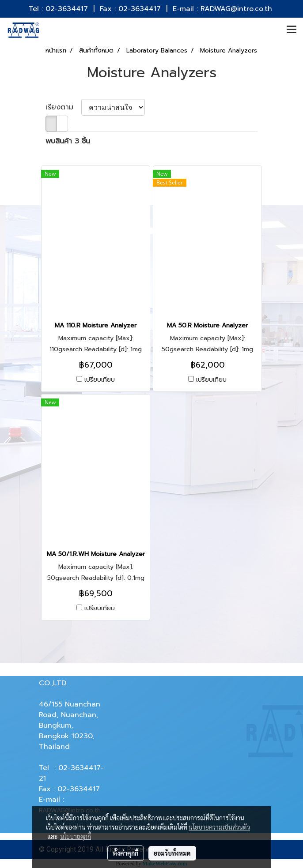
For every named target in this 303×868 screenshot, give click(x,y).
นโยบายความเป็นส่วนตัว (219, 827)
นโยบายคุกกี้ (76, 836)
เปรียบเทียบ (100, 380)
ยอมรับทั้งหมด (172, 853)
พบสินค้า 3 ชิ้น (68, 141)
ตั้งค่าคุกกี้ (126, 853)
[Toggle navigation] (292, 30)
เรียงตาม (63, 107)
